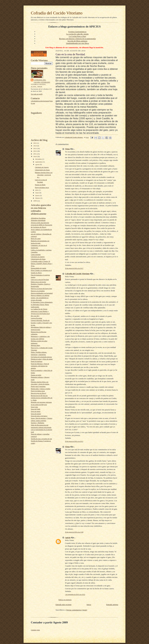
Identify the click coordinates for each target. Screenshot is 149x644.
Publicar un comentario (65, 600)
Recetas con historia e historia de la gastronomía (77, 39)
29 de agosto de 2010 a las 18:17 (74, 268)
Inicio (89, 605)
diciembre (39, 159)
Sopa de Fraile (36, 409)
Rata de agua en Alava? (38, 393)
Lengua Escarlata (36, 318)
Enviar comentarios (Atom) (77, 610)
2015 (35, 143)
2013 (35, 148)
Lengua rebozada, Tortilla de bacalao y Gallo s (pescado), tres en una (41, 323)
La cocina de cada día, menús (77, 34)
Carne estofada (36, 254)
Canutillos (34, 252)
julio (37, 190)
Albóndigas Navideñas (38, 218)
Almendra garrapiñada (38, 220)
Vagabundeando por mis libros (77, 43)
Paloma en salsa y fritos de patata (42, 359)
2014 (35, 146)
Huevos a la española (38, 291)
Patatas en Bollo (40, 185)
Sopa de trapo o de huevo (39, 416)
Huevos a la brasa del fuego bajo (41, 288)
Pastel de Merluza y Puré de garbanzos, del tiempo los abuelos (40, 366)
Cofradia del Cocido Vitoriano (57, 13)
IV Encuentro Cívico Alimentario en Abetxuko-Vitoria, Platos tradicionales (42, 304)
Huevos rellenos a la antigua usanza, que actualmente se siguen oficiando (40, 298)
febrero (38, 198)
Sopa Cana (34, 407)
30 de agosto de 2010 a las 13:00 (74, 532)
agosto (38, 164)
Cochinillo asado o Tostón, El (40, 261)
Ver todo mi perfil (37, 94)
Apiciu (68, 537)
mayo (37, 193)
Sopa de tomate (36, 414)
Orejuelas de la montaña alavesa (41, 357)
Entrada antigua (112, 605)
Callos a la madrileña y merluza (41, 250)
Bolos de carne (36, 238)
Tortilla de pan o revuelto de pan (41, 439)
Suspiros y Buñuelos (38, 423)
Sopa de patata (36, 411)
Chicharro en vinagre (42, 167)
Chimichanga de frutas (42, 170)
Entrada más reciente (64, 605)
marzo (38, 195)
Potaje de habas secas (42, 187)
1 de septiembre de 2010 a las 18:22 (75, 594)
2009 (35, 201)
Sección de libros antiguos (77, 41)
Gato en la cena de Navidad (40, 279)
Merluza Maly (36, 345)
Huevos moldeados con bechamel (42, 293)
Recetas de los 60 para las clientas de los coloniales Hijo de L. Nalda (42, 398)
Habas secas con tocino (38, 282)
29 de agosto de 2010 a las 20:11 (74, 441)
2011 (35, 154)
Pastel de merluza (37, 361)
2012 (35, 151)
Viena (67, 149)
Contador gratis (35, 630)
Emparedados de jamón (38, 268)
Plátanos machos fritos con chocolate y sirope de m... (44, 175)
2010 (35, 156)
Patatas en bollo (36, 375)
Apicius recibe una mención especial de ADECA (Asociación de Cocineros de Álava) (41, 225)
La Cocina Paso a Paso (77, 36)
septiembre (39, 162)
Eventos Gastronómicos (77, 32)
